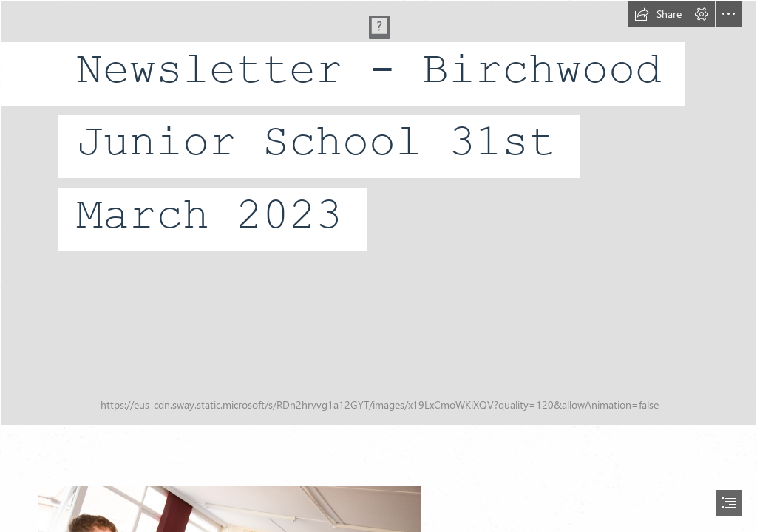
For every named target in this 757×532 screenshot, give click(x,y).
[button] (658, 14)
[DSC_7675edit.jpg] (378, 213)
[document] (378, 266)
